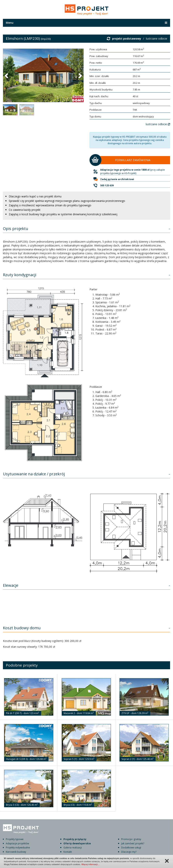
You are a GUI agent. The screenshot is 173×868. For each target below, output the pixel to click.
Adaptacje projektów (17, 843)
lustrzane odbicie (157, 39)
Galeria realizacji (73, 848)
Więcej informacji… (90, 864)
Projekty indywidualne (18, 848)
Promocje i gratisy (131, 839)
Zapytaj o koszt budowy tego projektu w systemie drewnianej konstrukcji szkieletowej (63, 214)
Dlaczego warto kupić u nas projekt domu (35, 196)
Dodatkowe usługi (131, 848)
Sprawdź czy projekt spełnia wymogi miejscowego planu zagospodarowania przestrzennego (67, 201)
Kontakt (68, 852)
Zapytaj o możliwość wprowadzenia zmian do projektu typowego (50, 205)
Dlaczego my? (129, 852)
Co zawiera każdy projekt (25, 210)
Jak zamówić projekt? (133, 843)
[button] (7, 76)
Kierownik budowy (16, 852)
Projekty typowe (15, 839)
